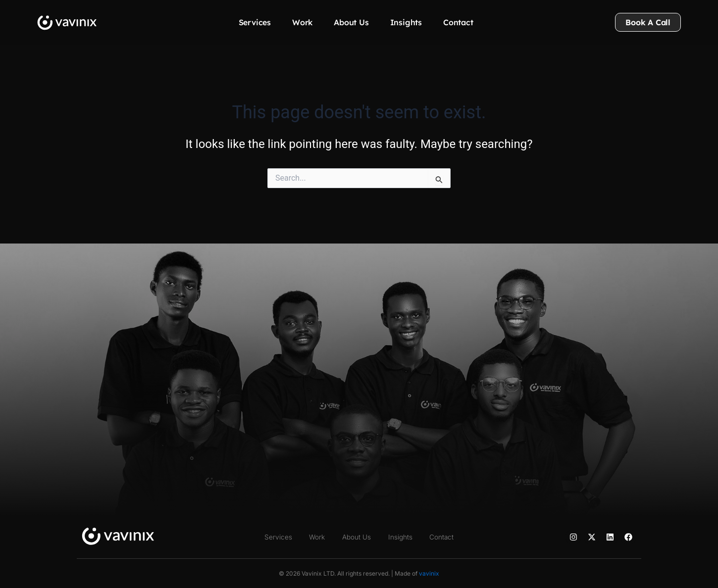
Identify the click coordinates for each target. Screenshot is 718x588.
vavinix (429, 573)
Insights (406, 22)
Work (302, 22)
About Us (351, 22)
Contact (458, 22)
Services (255, 22)
